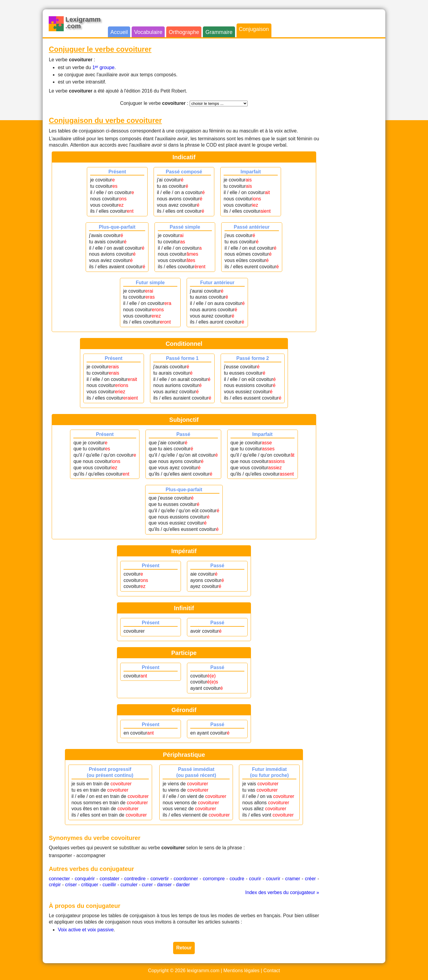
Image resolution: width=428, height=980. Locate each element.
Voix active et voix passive (86, 930)
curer (147, 885)
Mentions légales (241, 971)
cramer (293, 879)
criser (71, 885)
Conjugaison (254, 29)
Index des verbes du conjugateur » (282, 892)
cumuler (129, 885)
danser (164, 885)
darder (183, 885)
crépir (55, 885)
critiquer (90, 885)
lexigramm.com (203, 971)
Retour (184, 948)
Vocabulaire (148, 32)
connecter (59, 879)
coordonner (186, 879)
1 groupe (103, 67)
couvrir (273, 879)
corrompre (214, 879)
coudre (237, 879)
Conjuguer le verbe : (154, 103)
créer (310, 879)
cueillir (109, 885)
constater (109, 879)
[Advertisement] (355, 135)
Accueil (119, 32)
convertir (159, 879)
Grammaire (219, 32)
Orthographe (184, 32)
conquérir (85, 879)
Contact (272, 971)
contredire (135, 879)
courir (255, 879)
